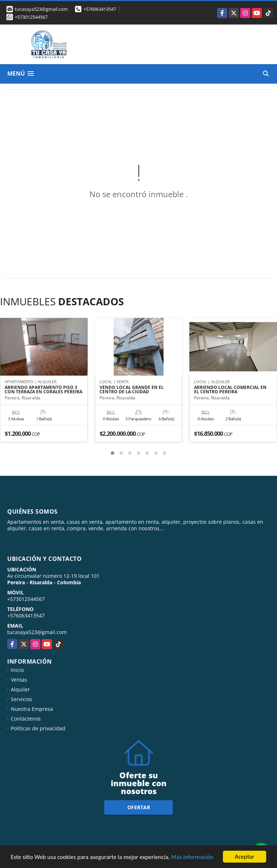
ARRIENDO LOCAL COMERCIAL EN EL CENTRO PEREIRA (230, 390)
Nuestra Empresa (32, 709)
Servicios (21, 699)
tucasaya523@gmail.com (37, 632)
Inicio (17, 670)
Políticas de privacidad (38, 728)
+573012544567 (31, 17)
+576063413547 (100, 9)
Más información (192, 857)
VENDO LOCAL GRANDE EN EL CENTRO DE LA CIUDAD (132, 390)
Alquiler (20, 689)
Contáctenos (26, 719)
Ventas (19, 680)
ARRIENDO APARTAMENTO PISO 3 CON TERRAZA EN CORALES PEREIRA (43, 390)
